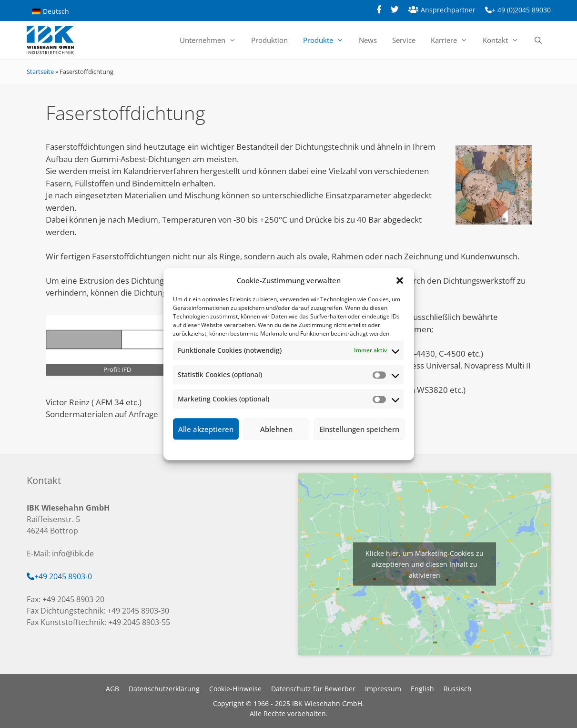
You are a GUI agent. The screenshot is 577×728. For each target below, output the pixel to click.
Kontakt (504, 40)
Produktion (269, 40)
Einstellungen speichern (359, 429)
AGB (112, 689)
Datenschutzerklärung (295, 448)
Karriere (453, 40)
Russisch (458, 689)
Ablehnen (276, 429)
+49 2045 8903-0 (63, 576)
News (368, 40)
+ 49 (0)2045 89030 (521, 10)
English (422, 689)
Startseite (40, 72)
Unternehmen (212, 40)
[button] (400, 280)
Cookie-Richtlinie (239, 448)
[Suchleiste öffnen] (538, 40)
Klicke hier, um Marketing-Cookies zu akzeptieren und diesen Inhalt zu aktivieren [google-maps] (425, 564)
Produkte (327, 40)
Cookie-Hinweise (235, 689)
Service (404, 40)
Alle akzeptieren (206, 429)
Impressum (345, 448)
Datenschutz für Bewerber (313, 689)
